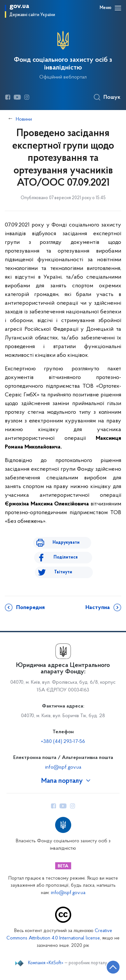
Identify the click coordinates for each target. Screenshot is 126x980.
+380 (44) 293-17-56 (63, 742)
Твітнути (63, 572)
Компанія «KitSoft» (46, 963)
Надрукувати (66, 543)
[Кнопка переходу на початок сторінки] (113, 967)
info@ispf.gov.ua (63, 767)
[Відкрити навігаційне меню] (118, 8)
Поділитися (66, 557)
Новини (24, 119)
